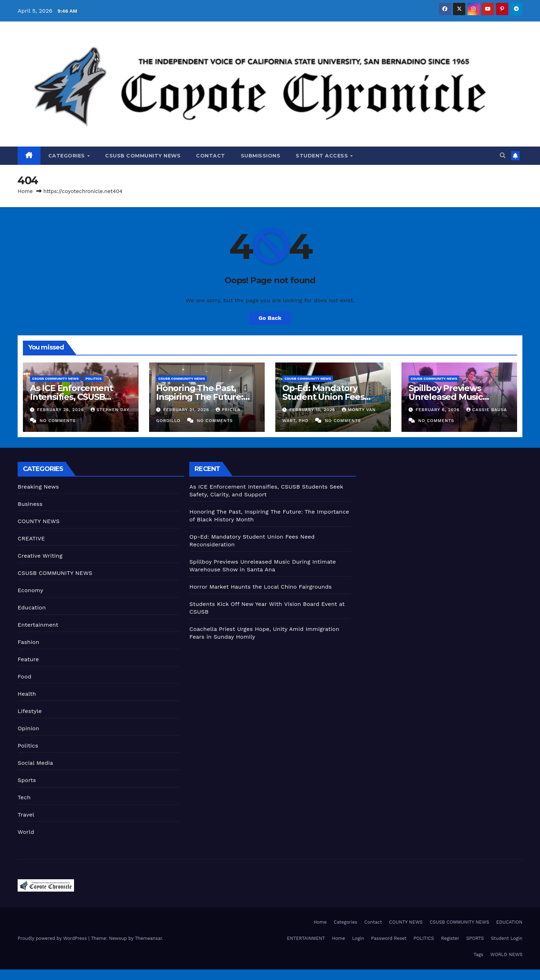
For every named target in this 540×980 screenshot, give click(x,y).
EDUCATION (509, 922)
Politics (93, 379)
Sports (27, 780)
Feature (28, 659)
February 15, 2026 (313, 410)
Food (24, 677)
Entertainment (38, 625)
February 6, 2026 (438, 410)
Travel (26, 815)
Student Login (507, 938)
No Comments (57, 421)
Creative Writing (40, 556)
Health (27, 694)
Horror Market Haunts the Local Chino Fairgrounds (260, 587)
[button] (503, 156)
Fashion (29, 642)
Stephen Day (110, 410)
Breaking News (38, 487)
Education (32, 607)
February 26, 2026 (61, 410)
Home (25, 191)
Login (358, 938)
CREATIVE (31, 538)
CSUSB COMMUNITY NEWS (143, 156)
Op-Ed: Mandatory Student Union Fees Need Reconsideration (329, 397)
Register (450, 938)
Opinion (28, 728)
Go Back (270, 318)
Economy (30, 590)
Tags (478, 954)
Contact (211, 156)
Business (30, 504)
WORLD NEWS (506, 954)
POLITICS (424, 938)
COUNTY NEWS (39, 521)
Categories (67, 156)
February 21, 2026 (187, 410)
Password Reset (389, 938)
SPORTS (475, 938)
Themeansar (149, 938)
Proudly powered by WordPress (53, 938)
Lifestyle (30, 711)
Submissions (261, 156)
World (26, 832)
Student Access (323, 156)
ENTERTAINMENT (306, 938)
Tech (24, 797)
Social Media (35, 763)
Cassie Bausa (487, 410)
